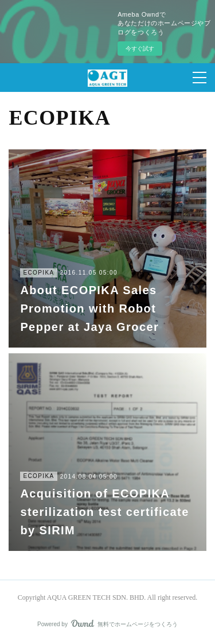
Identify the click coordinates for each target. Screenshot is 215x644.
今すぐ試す (140, 49)
